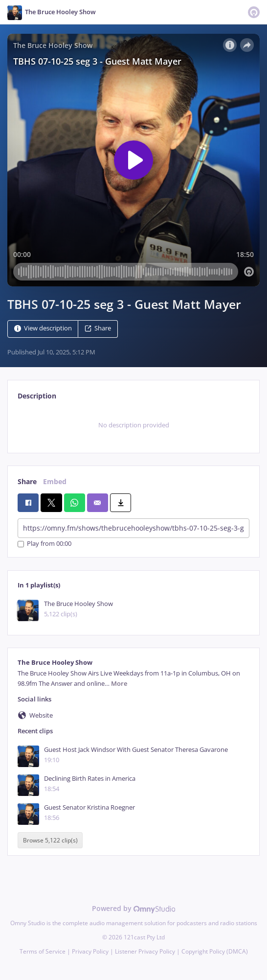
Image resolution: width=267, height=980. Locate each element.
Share (98, 328)
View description (43, 328)
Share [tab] (27, 481)
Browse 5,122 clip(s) (50, 840)
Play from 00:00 (44, 544)
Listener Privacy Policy (145, 951)
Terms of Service (43, 951)
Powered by (134, 908)
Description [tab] (37, 396)
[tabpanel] (133, 425)
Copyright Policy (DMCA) (215, 951)
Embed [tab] (55, 481)
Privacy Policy (90, 951)
